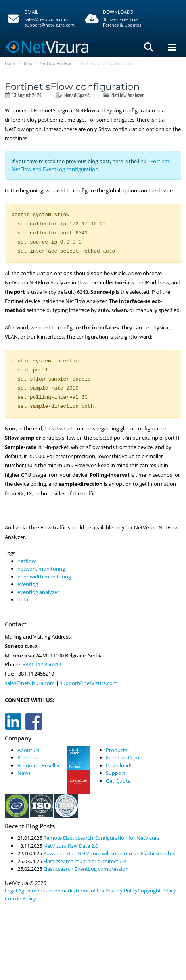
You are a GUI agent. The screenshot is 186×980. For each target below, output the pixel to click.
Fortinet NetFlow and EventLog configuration (90, 165)
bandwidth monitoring (44, 577)
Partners (28, 757)
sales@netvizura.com (46, 19)
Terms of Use (90, 891)
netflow (27, 561)
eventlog (28, 584)
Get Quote (118, 781)
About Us (28, 750)
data (23, 599)
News (24, 773)
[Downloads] (128, 19)
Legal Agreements (26, 891)
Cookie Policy (20, 898)
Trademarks (61, 891)
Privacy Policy (122, 891)
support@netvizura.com (50, 25)
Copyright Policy (157, 891)
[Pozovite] (40, 19)
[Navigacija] (172, 47)
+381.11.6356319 (41, 664)
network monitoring (41, 569)
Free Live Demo (124, 757)
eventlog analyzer (38, 592)
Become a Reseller (39, 765)
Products (117, 750)
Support (116, 773)
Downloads (119, 765)
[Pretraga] (149, 47)
